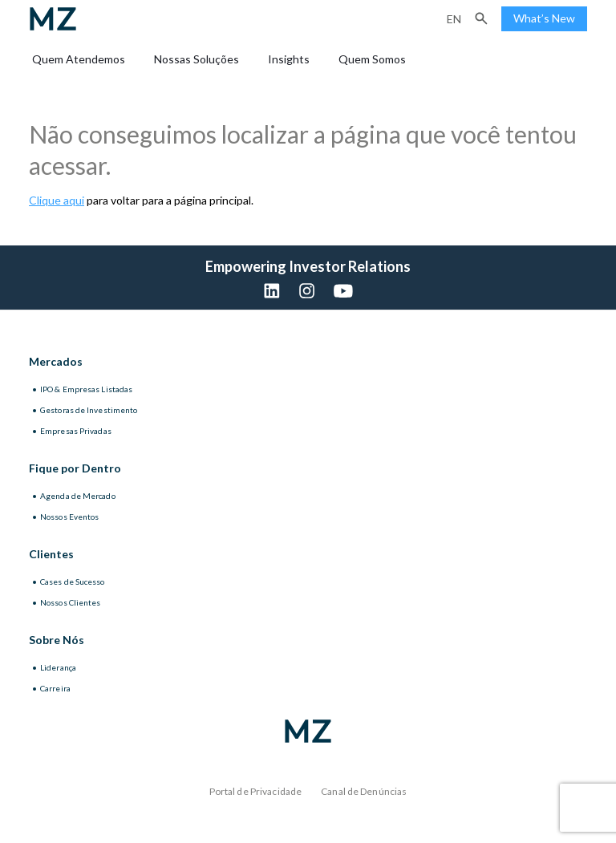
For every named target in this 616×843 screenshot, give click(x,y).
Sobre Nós (57, 640)
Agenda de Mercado (78, 496)
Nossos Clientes (71, 602)
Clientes (51, 554)
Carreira (55, 688)
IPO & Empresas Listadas (86, 389)
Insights (289, 59)
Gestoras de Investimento (89, 410)
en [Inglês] (454, 19)
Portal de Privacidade (256, 791)
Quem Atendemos (79, 59)
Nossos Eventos (69, 517)
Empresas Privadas (76, 431)
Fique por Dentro (75, 468)
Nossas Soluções (197, 59)
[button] (481, 18)
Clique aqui (57, 200)
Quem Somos (372, 59)
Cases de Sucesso (73, 582)
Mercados (56, 361)
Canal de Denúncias (364, 791)
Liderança (58, 667)
